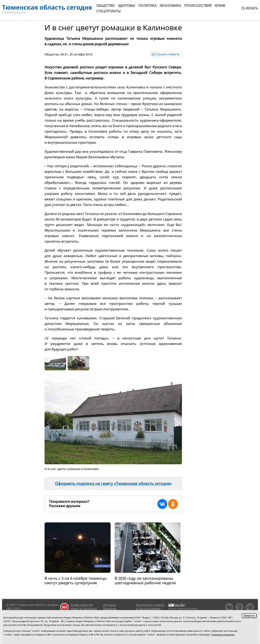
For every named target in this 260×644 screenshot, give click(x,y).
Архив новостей (82, 605)
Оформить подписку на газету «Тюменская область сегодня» (113, 484)
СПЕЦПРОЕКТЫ (109, 11)
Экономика (170, 6)
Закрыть (249, 615)
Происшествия (198, 6)
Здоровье (127, 6)
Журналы (110, 605)
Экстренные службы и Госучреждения (150, 607)
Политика (147, 6)
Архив (220, 6)
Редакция (110, 608)
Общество (106, 6)
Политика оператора (223, 634)
